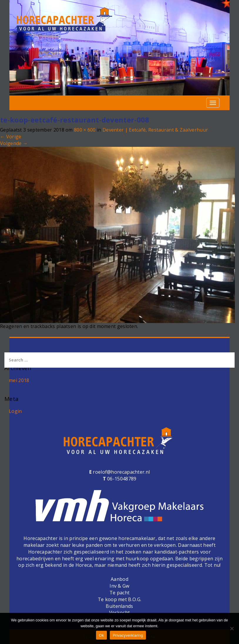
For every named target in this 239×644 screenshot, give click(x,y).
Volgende (14, 143)
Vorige (11, 137)
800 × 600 (85, 130)
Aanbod (119, 579)
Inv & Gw (119, 586)
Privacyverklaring (128, 635)
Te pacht (119, 593)
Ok (101, 635)
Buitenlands (119, 606)
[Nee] (232, 628)
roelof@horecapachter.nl (121, 472)
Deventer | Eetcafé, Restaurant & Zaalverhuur (155, 130)
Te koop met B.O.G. (119, 599)
